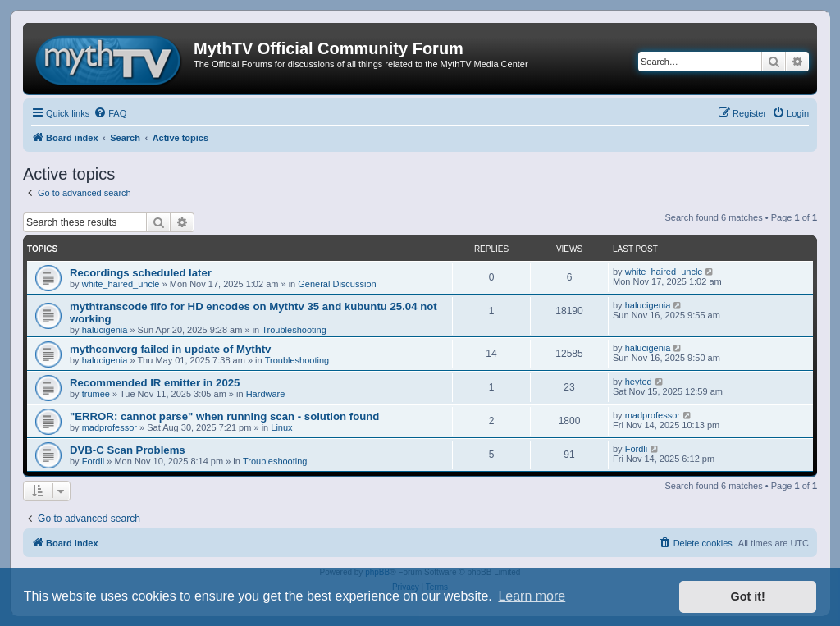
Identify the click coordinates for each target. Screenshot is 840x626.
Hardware (266, 394)
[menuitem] (110, 113)
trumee (96, 394)
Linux (281, 427)
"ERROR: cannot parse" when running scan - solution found (224, 416)
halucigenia (105, 330)
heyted (639, 382)
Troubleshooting (294, 330)
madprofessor (110, 427)
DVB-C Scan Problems (128, 450)
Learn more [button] (532, 596)
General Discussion (337, 284)
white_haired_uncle (121, 284)
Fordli (94, 461)
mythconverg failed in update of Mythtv (170, 349)
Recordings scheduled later (141, 273)
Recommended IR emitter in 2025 (155, 383)
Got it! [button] (748, 596)
